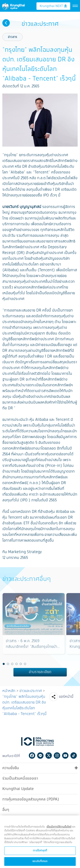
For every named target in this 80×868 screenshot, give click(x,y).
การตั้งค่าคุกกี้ (40, 855)
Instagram (57, 754)
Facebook (32, 754)
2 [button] (8, 663)
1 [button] (4, 663)
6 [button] (25, 663)
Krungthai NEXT (53, 23)
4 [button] (17, 663)
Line (40, 754)
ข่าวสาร (12, 36)
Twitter (49, 754)
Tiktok (74, 754)
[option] (34, 626)
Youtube (65, 754)
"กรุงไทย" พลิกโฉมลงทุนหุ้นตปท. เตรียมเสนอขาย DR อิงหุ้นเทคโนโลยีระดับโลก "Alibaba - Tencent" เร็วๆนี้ (24, 704)
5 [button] (21, 663)
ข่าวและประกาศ (31, 690)
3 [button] (12, 663)
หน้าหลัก (9, 690)
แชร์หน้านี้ (66, 696)
